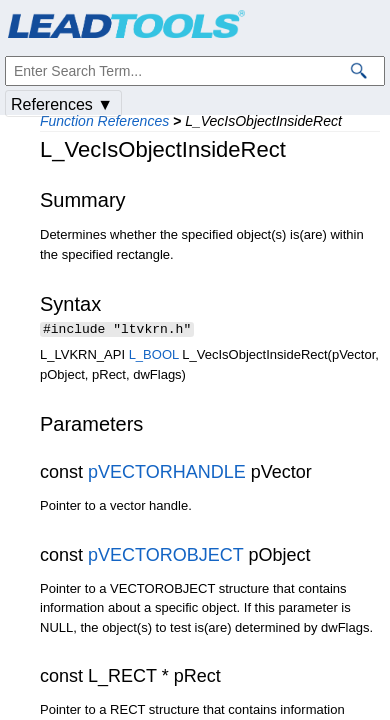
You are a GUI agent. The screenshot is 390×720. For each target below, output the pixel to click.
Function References (104, 121)
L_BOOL (154, 356)
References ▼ (62, 104)
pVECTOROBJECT (165, 557)
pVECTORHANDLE (167, 474)
